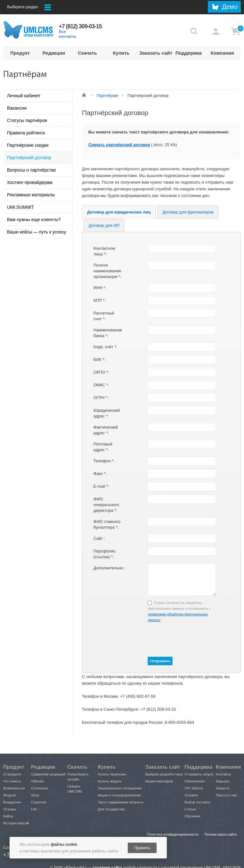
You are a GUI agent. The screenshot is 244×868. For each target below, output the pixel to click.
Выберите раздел (29, 7)
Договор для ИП (104, 225)
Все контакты (67, 34)
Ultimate (37, 781)
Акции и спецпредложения (119, 795)
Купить (121, 53)
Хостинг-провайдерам (30, 182)
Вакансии (17, 108)
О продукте (12, 774)
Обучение (193, 816)
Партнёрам (107, 95)
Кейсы (8, 816)
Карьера (223, 781)
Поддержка (189, 53)
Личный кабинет (24, 96)
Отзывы (10, 809)
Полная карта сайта (220, 834)
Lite (34, 809)
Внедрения (12, 802)
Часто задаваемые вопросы (121, 802)
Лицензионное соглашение (120, 788)
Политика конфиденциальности (173, 834)
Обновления (195, 781)
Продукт (20, 53)
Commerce (40, 788)
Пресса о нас (226, 795)
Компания (222, 53)
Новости (223, 788)
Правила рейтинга (26, 133)
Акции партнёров (159, 781)
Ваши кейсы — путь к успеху (37, 232)
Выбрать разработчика (164, 774)
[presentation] (168, 639)
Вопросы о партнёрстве (31, 170)
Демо (230, 7)
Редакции (54, 53)
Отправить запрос (199, 774)
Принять (142, 848)
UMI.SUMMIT (20, 207)
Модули (9, 795)
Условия (191, 795)
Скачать (87, 53)
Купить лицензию (112, 774)
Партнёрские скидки (28, 145)
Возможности (14, 788)
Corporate (39, 802)
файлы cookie (64, 844)
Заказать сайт (155, 53)
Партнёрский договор (29, 158)
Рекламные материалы (31, 195)
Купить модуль (110, 781)
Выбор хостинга (197, 802)
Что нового (12, 781)
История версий (16, 823)
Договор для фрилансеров (188, 212)
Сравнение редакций (48, 774)
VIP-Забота (194, 788)
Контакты (223, 774)
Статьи (190, 809)
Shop (35, 795)
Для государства (111, 809)
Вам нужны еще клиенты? (34, 220)
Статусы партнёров (27, 120)
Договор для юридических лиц (119, 212)
